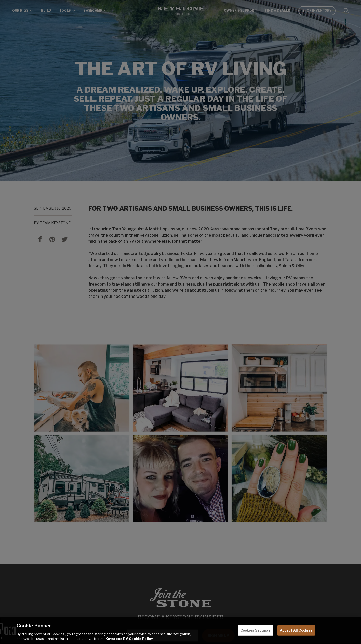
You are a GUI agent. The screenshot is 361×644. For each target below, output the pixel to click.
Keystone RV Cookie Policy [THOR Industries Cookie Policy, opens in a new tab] (129, 639)
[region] (180, 631)
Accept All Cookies (296, 630)
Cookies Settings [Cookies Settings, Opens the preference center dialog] (256, 630)
